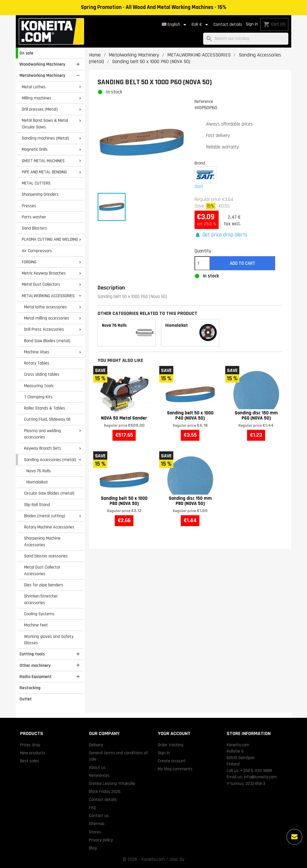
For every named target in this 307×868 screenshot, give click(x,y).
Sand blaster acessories (46, 556)
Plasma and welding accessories (42, 434)
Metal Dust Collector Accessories (42, 570)
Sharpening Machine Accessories (42, 541)
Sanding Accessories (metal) (50, 460)
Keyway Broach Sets (43, 448)
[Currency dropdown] (201, 25)
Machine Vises (37, 352)
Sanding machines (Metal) (45, 138)
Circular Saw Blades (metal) (49, 493)
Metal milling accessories (47, 318)
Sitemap (97, 824)
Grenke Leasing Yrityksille (112, 783)
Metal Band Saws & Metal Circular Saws (45, 124)
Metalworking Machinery (42, 75)
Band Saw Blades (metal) (47, 341)
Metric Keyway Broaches (44, 273)
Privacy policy (101, 840)
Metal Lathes (34, 87)
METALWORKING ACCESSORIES (48, 296)
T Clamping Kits (38, 397)
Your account (174, 733)
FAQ (92, 808)
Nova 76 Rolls (39, 471)
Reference (204, 101)
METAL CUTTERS (36, 183)
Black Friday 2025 (105, 791)
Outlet (26, 699)
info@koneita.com (260, 777)
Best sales (30, 761)
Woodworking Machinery (42, 64)
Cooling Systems (39, 614)
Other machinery (35, 665)
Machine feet (36, 625)
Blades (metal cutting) (45, 516)
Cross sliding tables (42, 374)
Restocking (30, 688)
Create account (172, 761)
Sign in (252, 24)
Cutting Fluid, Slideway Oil (47, 419)
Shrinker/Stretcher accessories (41, 599)
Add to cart (243, 263)
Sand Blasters (34, 228)
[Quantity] (202, 263)
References (99, 775)
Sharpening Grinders (40, 194)
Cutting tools (32, 654)
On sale (26, 53)
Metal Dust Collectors (41, 284)
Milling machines (37, 98)
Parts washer (34, 217)
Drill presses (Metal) (40, 109)
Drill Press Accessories (44, 329)
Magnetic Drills (35, 149)
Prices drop (30, 745)
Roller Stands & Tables (45, 408)
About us (97, 767)
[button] (221, 235)
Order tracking (171, 745)
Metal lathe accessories (45, 307)
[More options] (294, 837)
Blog (93, 848)
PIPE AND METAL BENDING (44, 172)
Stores (95, 832)
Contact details (228, 25)
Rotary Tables (37, 363)
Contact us (99, 816)
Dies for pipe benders (44, 585)
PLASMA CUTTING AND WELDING (50, 239)
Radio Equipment (36, 677)
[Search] (246, 39)
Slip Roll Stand (37, 505)
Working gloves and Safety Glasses (49, 640)
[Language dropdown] (175, 25)
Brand (200, 163)
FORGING (29, 262)
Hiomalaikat (37, 482)
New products (33, 753)
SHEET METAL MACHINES (43, 161)
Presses (29, 206)
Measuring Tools (39, 386)
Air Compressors (37, 251)
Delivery (96, 745)
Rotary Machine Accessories (49, 527)
